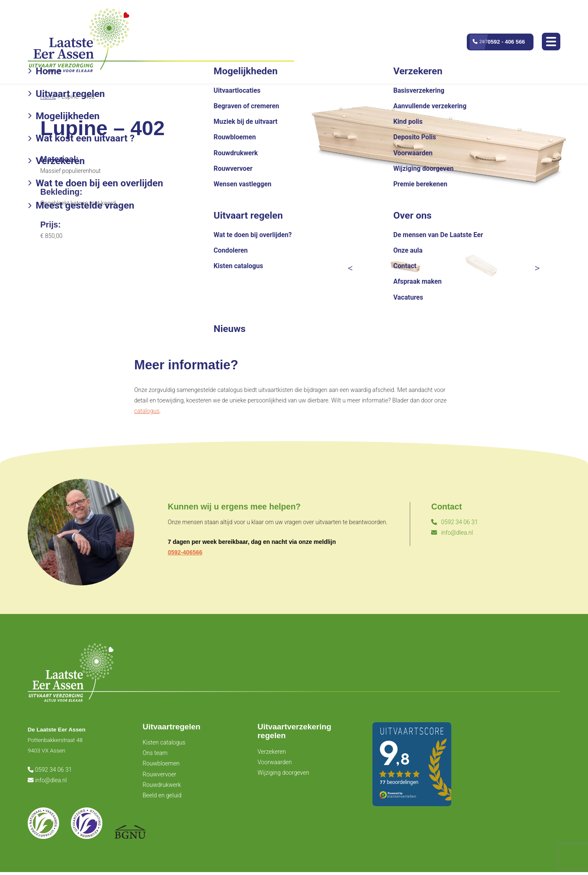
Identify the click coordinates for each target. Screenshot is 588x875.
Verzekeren (272, 755)
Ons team (155, 755)
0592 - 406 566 (505, 42)
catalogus (147, 411)
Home (48, 97)
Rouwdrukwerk (162, 787)
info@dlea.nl (452, 533)
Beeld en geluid (162, 798)
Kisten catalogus (164, 745)
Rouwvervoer (159, 776)
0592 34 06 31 (454, 522)
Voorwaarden (275, 765)
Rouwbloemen (161, 766)
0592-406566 (185, 552)
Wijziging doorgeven (283, 776)
